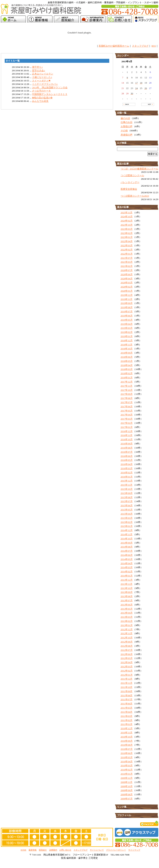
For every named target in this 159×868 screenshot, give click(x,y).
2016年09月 (127, 444)
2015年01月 (127, 526)
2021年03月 (127, 262)
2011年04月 (127, 712)
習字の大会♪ (39, 70)
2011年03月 (127, 716)
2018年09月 (127, 353)
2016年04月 (127, 464)
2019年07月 (127, 311)
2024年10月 (127, 217)
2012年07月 (127, 650)
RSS (154, 46)
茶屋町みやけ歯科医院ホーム (114, 46)
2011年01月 (127, 724)
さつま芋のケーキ (41, 91)
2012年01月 (127, 675)
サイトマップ (134, 850)
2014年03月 (127, 567)
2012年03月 (127, 667)
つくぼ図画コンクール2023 (135, 196)
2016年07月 (127, 452)
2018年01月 (127, 378)
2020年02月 (127, 287)
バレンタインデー (130, 182)
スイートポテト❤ (41, 81)
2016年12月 (127, 431)
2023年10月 (127, 225)
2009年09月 (127, 790)
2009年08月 (127, 794)
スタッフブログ (140, 46)
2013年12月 (127, 580)
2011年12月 (127, 679)
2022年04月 (127, 241)
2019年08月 (127, 307)
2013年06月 (127, 605)
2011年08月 (127, 695)
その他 (124, 131)
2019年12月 (127, 295)
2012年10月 (127, 638)
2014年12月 (127, 530)
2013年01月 (127, 625)
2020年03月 (127, 283)
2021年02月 (127, 266)
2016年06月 (127, 456)
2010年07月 (127, 749)
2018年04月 (127, 365)
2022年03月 (127, 245)
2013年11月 (127, 584)
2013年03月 (127, 617)
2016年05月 (127, 460)
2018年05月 (127, 361)
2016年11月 (127, 435)
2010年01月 (127, 774)
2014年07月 (127, 551)
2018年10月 (127, 349)
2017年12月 (127, 382)
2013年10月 (127, 588)
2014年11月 (127, 534)
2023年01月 (127, 237)
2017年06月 (127, 406)
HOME (24, 850)
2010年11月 (127, 733)
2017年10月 (127, 390)
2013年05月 (127, 609)
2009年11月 (127, 782)
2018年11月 (127, 345)
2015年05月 (127, 510)
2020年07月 (127, 270)
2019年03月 (127, 328)
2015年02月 (127, 522)
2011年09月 (127, 691)
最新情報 (33, 850)
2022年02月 (127, 250)
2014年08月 (127, 547)
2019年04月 (127, 324)
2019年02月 (127, 332)
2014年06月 (127, 555)
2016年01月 (127, 477)
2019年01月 (127, 336)
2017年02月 (127, 423)
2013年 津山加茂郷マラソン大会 (50, 87)
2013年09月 (127, 592)
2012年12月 (127, 629)
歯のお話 (125, 118)
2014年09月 (127, 543)
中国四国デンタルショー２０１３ (50, 94)
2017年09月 (127, 394)
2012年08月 (127, 646)
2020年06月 (127, 274)
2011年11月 (127, 683)
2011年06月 (127, 704)
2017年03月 (127, 419)
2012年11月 (127, 633)
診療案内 (53, 850)
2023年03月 (127, 229)
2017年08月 (127, 398)
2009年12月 (127, 778)
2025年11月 (127, 213)
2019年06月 (127, 316)
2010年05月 (127, 757)
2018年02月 (127, 373)
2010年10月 (127, 737)
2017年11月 (127, 386)
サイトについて (97, 850)
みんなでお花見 (40, 101)
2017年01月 (127, 427)
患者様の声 (127, 135)
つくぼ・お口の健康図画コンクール (139, 169)
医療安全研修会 (129, 189)
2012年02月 (127, 671)
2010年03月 (127, 765)
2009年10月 (127, 786)
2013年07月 (127, 600)
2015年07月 (127, 501)
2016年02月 (127, 473)
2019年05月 (127, 320)
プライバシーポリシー (116, 850)
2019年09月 (127, 303)
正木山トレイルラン (43, 74)
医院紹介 (43, 850)
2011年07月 (127, 699)
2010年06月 (127, 753)
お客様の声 (127, 126)
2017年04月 (127, 415)
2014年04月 (127, 563)
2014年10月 (127, 539)
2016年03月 (127, 468)
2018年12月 (127, 340)
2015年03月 (127, 518)
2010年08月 (127, 745)
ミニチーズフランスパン (45, 84)
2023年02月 (127, 233)
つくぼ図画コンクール (132, 175)
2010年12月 (127, 728)
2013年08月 (127, 596)
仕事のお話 (127, 122)
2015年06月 (127, 505)
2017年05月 (127, 411)
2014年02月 (127, 572)
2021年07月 (127, 258)
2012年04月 (127, 662)
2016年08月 (127, 448)
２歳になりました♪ (42, 77)
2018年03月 (127, 369)
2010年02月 (127, 770)
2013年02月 (127, 621)
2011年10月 (127, 687)
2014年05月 (127, 559)
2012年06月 (127, 654)
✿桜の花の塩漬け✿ (42, 98)
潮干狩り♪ (37, 67)
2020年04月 (127, 279)
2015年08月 (127, 497)
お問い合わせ (65, 850)
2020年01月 (127, 291)
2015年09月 (127, 493)
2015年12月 (127, 481)
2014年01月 (127, 576)
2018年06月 (127, 357)
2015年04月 (127, 514)
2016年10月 (127, 439)
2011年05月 (127, 708)
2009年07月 (127, 799)
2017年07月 (127, 402)
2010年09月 (127, 741)
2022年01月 (127, 254)
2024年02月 (127, 221)
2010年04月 (127, 762)
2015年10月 (127, 489)
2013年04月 (127, 613)
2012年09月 (127, 642)
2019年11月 (127, 299)
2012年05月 (127, 658)
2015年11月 (127, 485)
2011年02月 (127, 720)
